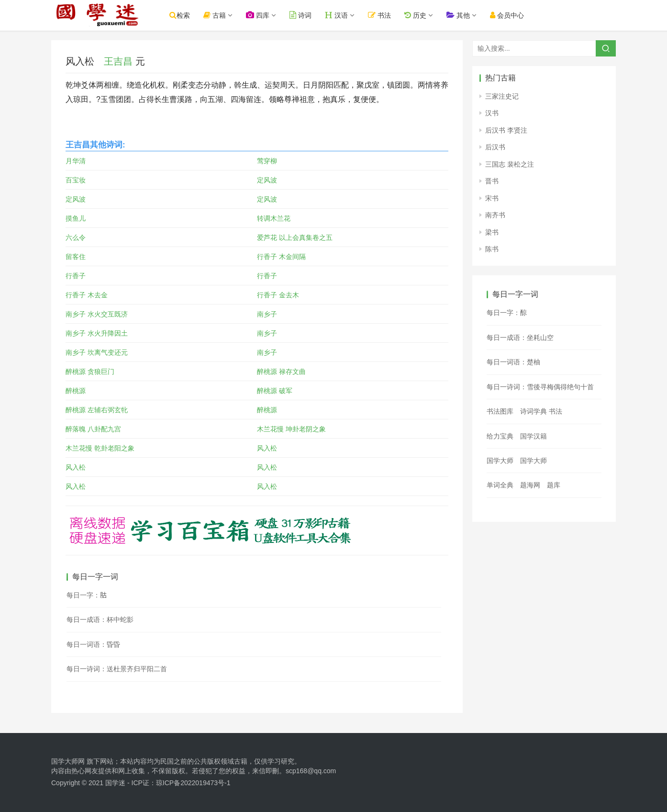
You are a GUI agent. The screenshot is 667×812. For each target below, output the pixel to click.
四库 (261, 15)
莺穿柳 (267, 161)
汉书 (492, 113)
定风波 (267, 180)
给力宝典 (500, 436)
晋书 (492, 181)
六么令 (76, 237)
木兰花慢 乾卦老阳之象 (100, 448)
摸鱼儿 (76, 218)
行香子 (76, 276)
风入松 (267, 448)
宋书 (492, 198)
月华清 (76, 161)
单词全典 (500, 485)
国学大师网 (68, 761)
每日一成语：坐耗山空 (520, 338)
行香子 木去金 (87, 295)
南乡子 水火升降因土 (97, 333)
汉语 (340, 15)
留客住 (76, 257)
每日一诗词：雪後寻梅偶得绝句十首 (540, 387)
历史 (419, 15)
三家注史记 (502, 96)
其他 (461, 15)
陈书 (492, 249)
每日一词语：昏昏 (93, 644)
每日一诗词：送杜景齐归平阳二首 (117, 669)
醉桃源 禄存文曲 (281, 372)
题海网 (530, 485)
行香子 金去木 (278, 295)
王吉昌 (118, 61)
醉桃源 (76, 391)
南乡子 (267, 314)
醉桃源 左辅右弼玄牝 (97, 410)
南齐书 (495, 215)
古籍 (218, 15)
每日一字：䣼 (507, 313)
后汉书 (495, 147)
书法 (383, 15)
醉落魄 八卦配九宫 (93, 429)
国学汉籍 (534, 436)
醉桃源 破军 (275, 391)
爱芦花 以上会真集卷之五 (295, 237)
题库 (554, 485)
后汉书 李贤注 (506, 130)
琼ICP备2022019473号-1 (193, 783)
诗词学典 (534, 411)
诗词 (304, 15)
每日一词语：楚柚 (513, 362)
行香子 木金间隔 (281, 257)
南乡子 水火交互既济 (97, 314)
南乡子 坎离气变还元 (97, 352)
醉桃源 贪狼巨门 (90, 372)
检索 (183, 15)
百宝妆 (76, 180)
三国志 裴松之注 (510, 164)
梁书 (492, 232)
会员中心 (510, 15)
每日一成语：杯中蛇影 (100, 620)
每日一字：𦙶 (87, 595)
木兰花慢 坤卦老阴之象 (291, 429)
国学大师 (500, 461)
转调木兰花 (274, 218)
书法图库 (500, 411)
